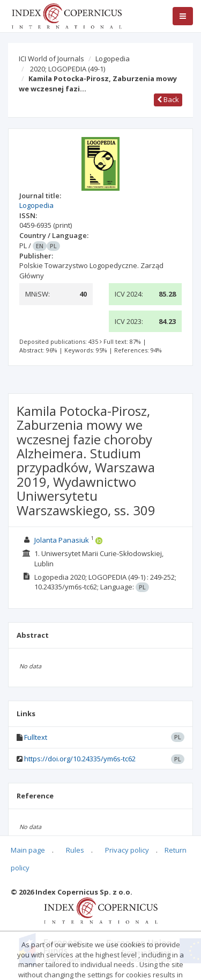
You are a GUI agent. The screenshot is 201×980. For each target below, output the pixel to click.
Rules (75, 850)
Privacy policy (127, 850)
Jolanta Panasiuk (62, 540)
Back (168, 99)
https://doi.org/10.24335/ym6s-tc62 (80, 759)
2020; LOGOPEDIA (68, 69)
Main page (28, 850)
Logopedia (113, 59)
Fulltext (36, 737)
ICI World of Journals (51, 59)
